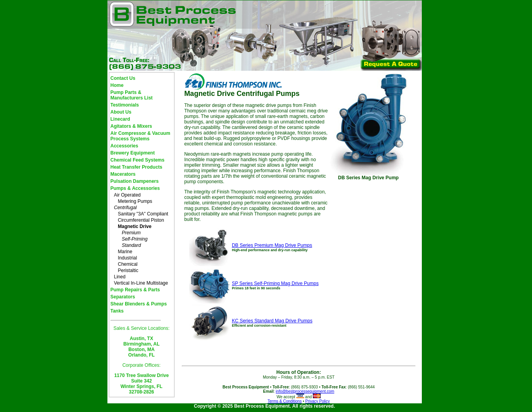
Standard (132, 245)
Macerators (123, 174)
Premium (131, 233)
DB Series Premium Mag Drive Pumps (272, 245)
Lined (120, 277)
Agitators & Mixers (131, 126)
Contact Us (123, 78)
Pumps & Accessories (135, 188)
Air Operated (127, 195)
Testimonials (125, 105)
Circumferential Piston (141, 220)
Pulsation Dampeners (135, 181)
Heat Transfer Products (137, 167)
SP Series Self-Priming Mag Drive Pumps (275, 283)
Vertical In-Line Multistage (141, 283)
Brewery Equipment (133, 153)
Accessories (125, 146)
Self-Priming (135, 239)
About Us (121, 112)
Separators (123, 297)
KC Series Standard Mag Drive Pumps (272, 321)
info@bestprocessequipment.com (305, 391)
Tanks (117, 311)
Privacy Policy (318, 401)
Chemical (128, 264)
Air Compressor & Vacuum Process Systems (140, 136)
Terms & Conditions (285, 401)
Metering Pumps (135, 201)
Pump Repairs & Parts (135, 290)
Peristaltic (128, 270)
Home (117, 85)
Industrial (128, 258)
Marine (125, 252)
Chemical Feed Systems (138, 160)
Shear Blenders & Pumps (139, 304)
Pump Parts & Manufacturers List (132, 95)
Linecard (120, 119)
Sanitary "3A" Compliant (143, 214)
